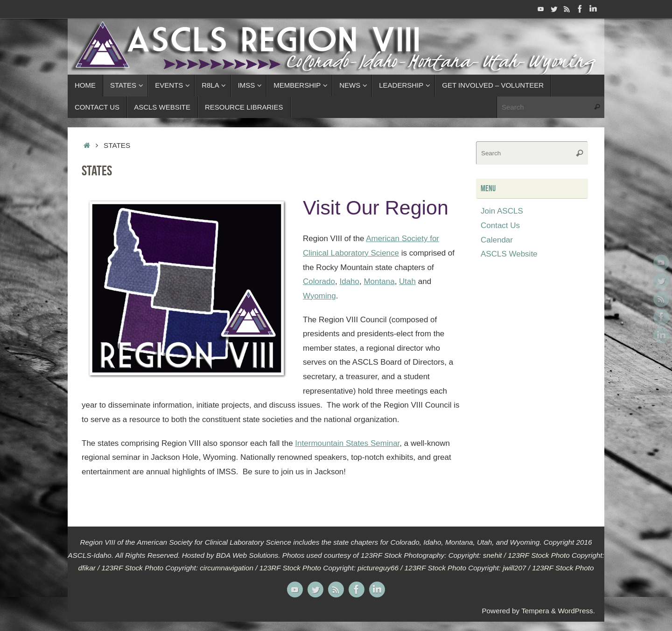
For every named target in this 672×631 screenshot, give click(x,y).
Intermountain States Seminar (347, 443)
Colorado (319, 281)
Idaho (349, 281)
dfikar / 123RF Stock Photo (121, 568)
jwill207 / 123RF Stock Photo (548, 568)
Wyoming (319, 296)
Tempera (535, 611)
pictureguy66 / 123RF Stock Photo (412, 568)
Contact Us (500, 225)
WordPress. (576, 611)
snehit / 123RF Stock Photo (526, 555)
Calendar (497, 240)
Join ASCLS (502, 211)
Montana (379, 281)
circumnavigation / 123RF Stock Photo (260, 568)
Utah (407, 281)
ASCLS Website (509, 254)
